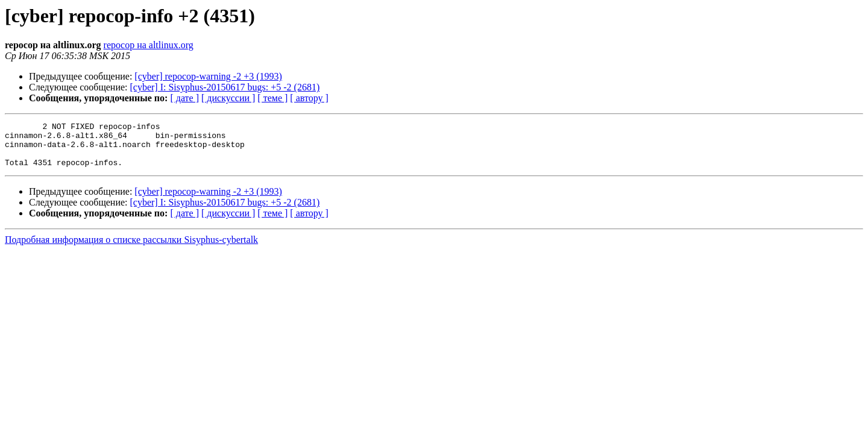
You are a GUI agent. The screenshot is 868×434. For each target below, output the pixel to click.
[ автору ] (309, 98)
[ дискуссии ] (228, 98)
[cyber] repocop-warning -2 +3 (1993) (208, 76)
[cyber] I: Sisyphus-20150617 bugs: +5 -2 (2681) (225, 87)
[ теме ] (272, 98)
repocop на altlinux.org (149, 45)
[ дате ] (184, 98)
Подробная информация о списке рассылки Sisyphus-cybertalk (131, 249)
